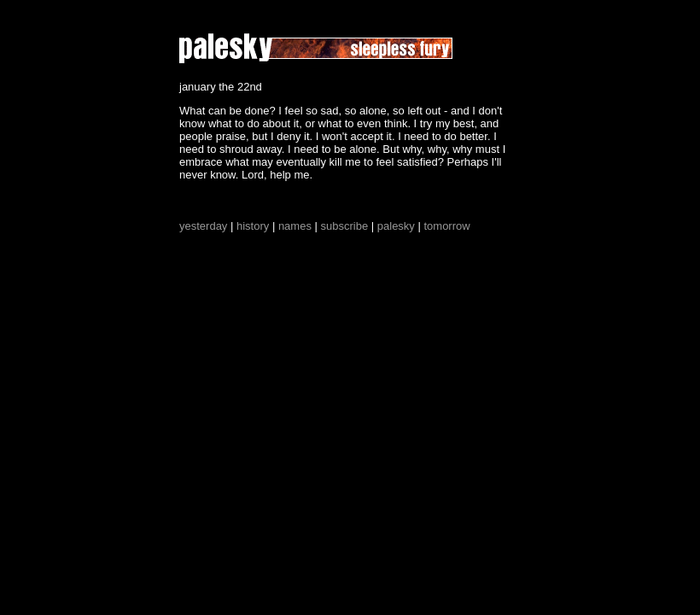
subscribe (345, 226)
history (253, 226)
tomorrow (446, 226)
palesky (396, 226)
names (295, 226)
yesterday (203, 226)
